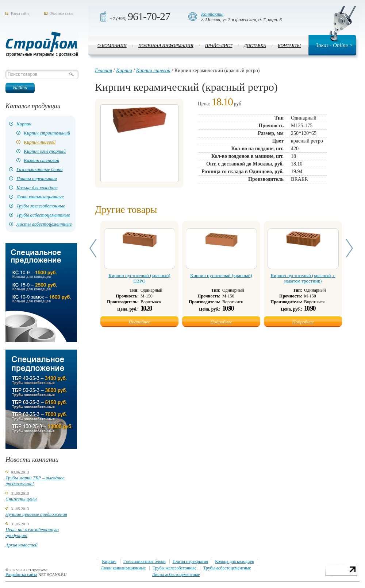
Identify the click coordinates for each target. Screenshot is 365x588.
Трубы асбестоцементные (43, 215)
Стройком (42, 44)
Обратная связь (62, 13)
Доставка (255, 46)
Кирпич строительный (47, 133)
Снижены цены (21, 499)
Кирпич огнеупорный (45, 151)
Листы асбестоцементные (44, 224)
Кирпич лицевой (40, 142)
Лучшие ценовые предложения (36, 514)
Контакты (212, 14)
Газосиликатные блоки (39, 169)
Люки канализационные (40, 197)
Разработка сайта (21, 575)
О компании (112, 46)
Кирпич (24, 124)
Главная (103, 71)
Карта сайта (20, 13)
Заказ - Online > (334, 45)
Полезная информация (166, 46)
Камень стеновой (41, 160)
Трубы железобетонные (41, 206)
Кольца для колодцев (37, 188)
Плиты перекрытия (37, 178)
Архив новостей (22, 545)
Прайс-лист (219, 46)
